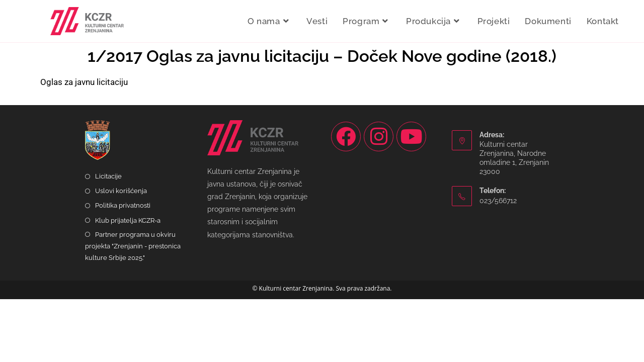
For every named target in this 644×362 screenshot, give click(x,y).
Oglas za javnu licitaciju (84, 82)
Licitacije (108, 239)
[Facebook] (346, 199)
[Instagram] (379, 199)
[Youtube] (411, 199)
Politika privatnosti (123, 269)
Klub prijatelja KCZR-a (128, 283)
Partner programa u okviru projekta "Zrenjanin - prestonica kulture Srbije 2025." (133, 309)
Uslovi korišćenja (121, 254)
